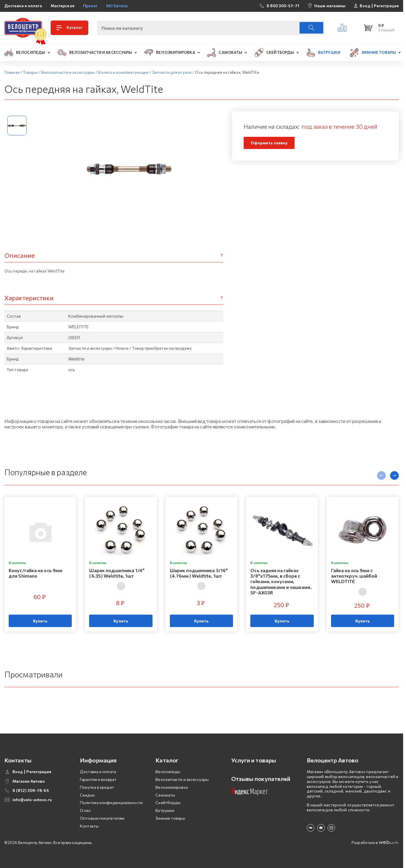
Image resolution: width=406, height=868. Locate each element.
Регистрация (386, 6)
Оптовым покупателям (102, 818)
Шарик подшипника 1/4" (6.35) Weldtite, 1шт (117, 573)
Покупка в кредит (97, 787)
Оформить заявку (269, 143)
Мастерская (63, 6)
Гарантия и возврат (98, 779)
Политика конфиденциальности (111, 802)
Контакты (89, 826)
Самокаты (165, 795)
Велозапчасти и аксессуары (182, 779)
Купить (40, 621)
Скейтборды (168, 802)
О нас (85, 810)
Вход (365, 6)
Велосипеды (168, 772)
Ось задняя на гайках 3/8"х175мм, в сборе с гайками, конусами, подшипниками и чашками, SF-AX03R (281, 581)
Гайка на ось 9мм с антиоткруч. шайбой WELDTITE (354, 576)
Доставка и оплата (23, 6)
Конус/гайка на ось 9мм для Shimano (36, 573)
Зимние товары (170, 818)
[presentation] (381, 476)
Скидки (87, 795)
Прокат (90, 6)
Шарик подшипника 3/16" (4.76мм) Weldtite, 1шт (199, 573)
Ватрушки (165, 810)
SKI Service (117, 6)
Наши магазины (330, 6)
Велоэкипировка (171, 787)
